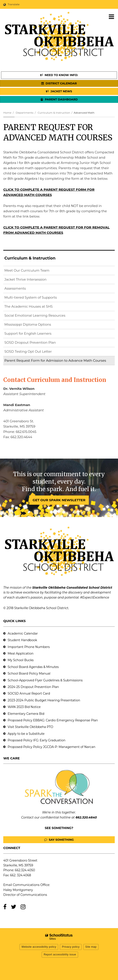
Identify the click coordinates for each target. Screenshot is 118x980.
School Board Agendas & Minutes (33, 667)
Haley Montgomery (18, 890)
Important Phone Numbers (29, 647)
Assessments (15, 288)
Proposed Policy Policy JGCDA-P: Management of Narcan (52, 747)
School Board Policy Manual (29, 673)
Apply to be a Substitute (26, 734)
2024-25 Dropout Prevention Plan (33, 687)
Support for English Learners (35, 334)
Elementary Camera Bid (26, 714)
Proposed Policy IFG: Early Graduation (37, 740)
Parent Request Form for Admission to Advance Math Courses (55, 360)
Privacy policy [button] (71, 947)
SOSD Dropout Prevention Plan (37, 343)
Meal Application (21, 653)
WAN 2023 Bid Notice (24, 707)
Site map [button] (91, 947)
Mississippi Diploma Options (28, 324)
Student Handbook (22, 640)
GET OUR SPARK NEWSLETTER (59, 500)
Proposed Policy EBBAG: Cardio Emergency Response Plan (53, 720)
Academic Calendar (23, 633)
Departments (24, 113)
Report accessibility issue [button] (60, 955)
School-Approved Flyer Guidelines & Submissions (45, 680)
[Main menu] (111, 16)
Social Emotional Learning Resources (35, 315)
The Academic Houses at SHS (29, 306)
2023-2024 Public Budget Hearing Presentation (44, 700)
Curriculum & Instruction (54, 113)
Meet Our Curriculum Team (27, 270)
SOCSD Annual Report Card (29, 693)
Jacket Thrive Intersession (25, 279)
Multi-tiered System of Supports (31, 297)
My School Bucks (21, 660)
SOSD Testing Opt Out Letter (35, 352)
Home (7, 113)
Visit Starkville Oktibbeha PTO (30, 727)
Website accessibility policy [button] (39, 947)
